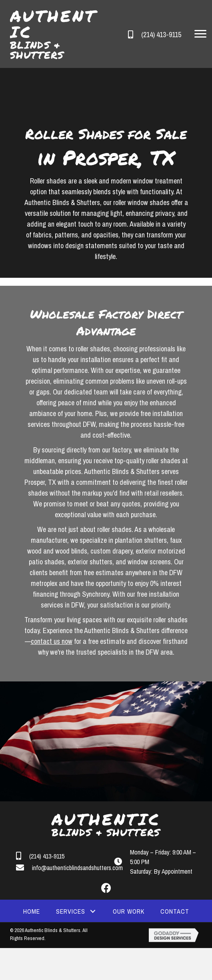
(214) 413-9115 (161, 35)
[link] (32, 911)
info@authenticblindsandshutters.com (77, 868)
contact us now (52, 641)
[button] (200, 34)
